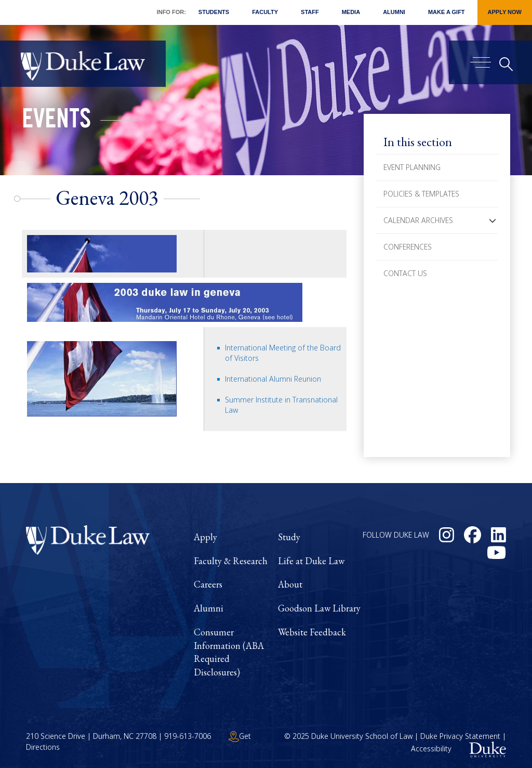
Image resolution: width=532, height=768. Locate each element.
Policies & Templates (421, 194)
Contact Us (405, 273)
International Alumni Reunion (273, 379)
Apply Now (505, 12)
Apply (205, 537)
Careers (208, 584)
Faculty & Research (231, 561)
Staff (310, 12)
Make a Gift (447, 12)
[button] (493, 220)
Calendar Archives (418, 220)
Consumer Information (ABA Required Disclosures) (229, 652)
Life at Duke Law (311, 561)
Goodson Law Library (319, 608)
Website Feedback (312, 632)
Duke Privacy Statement (460, 736)
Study (289, 537)
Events (56, 122)
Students (214, 12)
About (290, 584)
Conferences (408, 247)
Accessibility (431, 749)
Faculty (265, 12)
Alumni (394, 12)
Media (351, 12)
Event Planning (412, 167)
